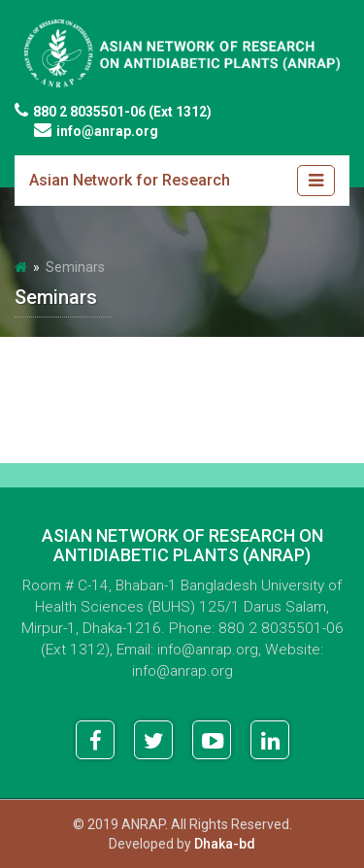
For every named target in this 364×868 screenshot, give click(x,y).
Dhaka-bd (225, 844)
